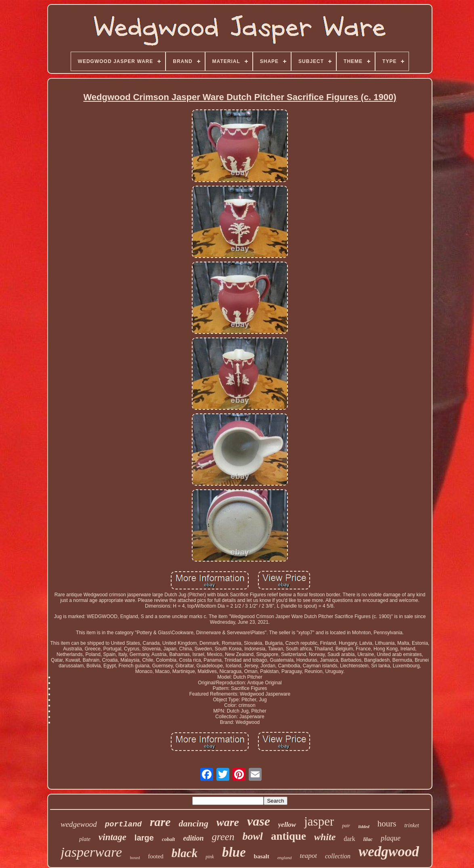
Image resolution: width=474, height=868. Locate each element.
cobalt (169, 839)
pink (210, 857)
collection (338, 856)
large (144, 838)
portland (123, 824)
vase (259, 821)
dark (349, 839)
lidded (364, 826)
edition (193, 838)
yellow (287, 825)
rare (160, 822)
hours (387, 824)
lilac (368, 839)
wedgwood (389, 852)
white (325, 837)
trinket (412, 825)
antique (288, 836)
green (223, 837)
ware (228, 822)
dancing (194, 823)
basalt (262, 856)
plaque (391, 838)
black (185, 853)
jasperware (91, 852)
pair (346, 826)
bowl (253, 836)
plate (85, 839)
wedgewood (79, 824)
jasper (319, 821)
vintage (112, 837)
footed (155, 856)
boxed (135, 858)
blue (234, 852)
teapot (308, 856)
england (284, 858)
